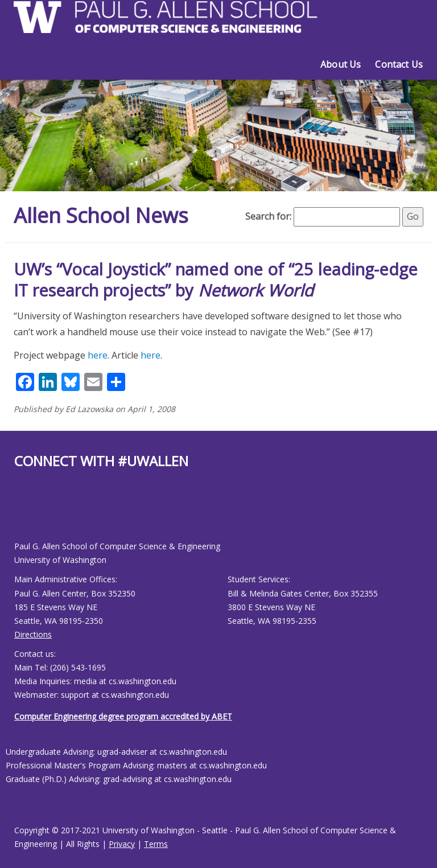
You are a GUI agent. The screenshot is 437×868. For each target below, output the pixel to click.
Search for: (268, 216)
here (98, 355)
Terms (156, 844)
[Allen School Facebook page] (17, 514)
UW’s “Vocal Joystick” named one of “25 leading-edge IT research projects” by (216, 280)
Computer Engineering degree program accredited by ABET (123, 716)
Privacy (122, 844)
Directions (33, 634)
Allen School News (101, 215)
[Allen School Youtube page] (23, 514)
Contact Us (399, 64)
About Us (341, 64)
